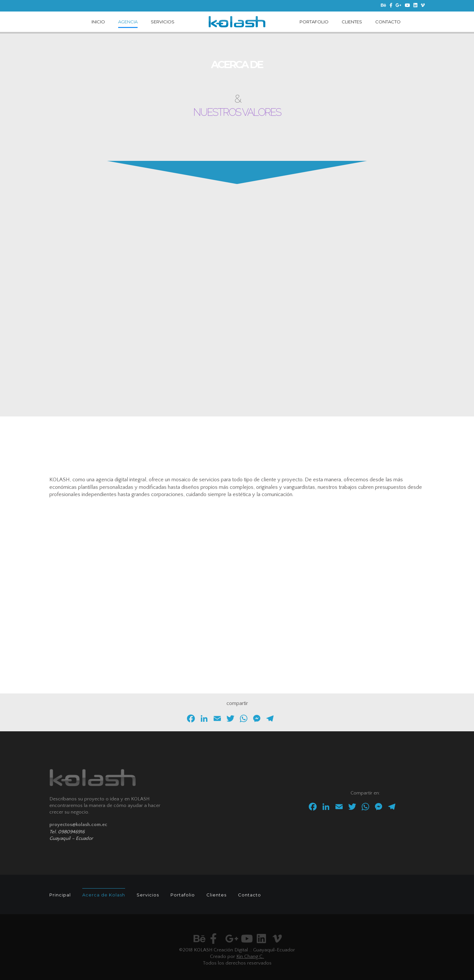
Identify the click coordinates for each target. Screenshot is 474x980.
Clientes (216, 895)
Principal (60, 895)
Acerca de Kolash (104, 895)
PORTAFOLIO (314, 22)
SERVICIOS (163, 22)
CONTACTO (388, 22)
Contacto (250, 895)
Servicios (148, 895)
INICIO (98, 22)
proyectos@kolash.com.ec (78, 825)
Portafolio (183, 895)
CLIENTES (352, 22)
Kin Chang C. (250, 956)
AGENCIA (128, 22)
